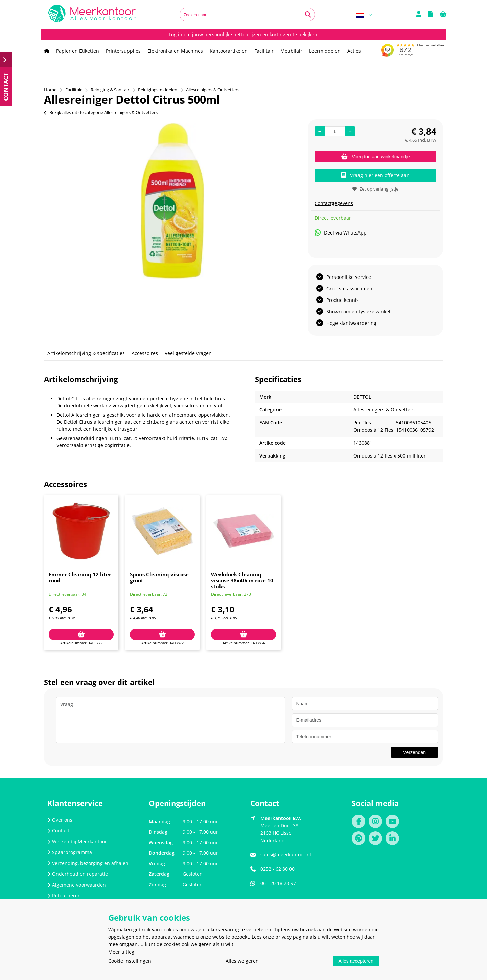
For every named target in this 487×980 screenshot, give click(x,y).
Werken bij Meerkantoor (77, 841)
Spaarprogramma (70, 852)
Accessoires (145, 353)
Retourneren (64, 896)
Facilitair (264, 51)
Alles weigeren (242, 961)
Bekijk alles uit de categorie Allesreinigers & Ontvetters (101, 112)
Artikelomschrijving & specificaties (86, 353)
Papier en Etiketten (78, 51)
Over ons (60, 820)
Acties (354, 51)
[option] (172, 201)
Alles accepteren (356, 961)
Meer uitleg (121, 952)
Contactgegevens (334, 203)
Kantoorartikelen (229, 51)
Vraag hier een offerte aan (375, 175)
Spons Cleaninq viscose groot (159, 577)
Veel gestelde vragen (188, 353)
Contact (58, 831)
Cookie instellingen (130, 961)
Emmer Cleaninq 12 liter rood (80, 577)
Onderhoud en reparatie (78, 874)
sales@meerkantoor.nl (286, 855)
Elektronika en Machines (175, 51)
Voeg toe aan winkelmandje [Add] (375, 157)
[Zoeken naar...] (308, 15)
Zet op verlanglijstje (375, 189)
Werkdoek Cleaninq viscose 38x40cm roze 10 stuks (242, 580)
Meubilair (291, 51)
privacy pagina (292, 937)
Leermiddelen (325, 51)
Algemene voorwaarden (77, 885)
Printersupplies (123, 51)
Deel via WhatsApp (341, 233)
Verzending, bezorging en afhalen (88, 863)
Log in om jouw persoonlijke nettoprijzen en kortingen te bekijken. (244, 34)
